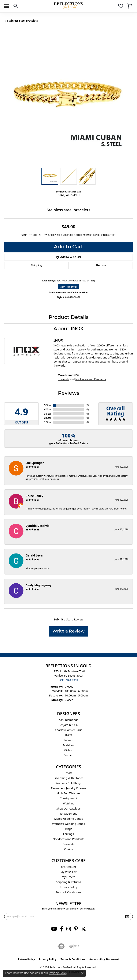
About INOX (68, 329)
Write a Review (68, 631)
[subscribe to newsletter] (127, 916)
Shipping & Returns (68, 882)
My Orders (68, 877)
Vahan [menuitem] (68, 755)
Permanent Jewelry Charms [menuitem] (68, 788)
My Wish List (68, 872)
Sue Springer (35, 463)
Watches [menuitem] (68, 803)
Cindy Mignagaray (38, 585)
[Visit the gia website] (74, 946)
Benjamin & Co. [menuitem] (68, 725)
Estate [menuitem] (68, 773)
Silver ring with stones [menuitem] (68, 778)
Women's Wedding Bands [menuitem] (68, 824)
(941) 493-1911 (69, 195)
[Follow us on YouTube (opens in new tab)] (54, 929)
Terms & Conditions (68, 892)
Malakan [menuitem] (68, 745)
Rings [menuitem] (68, 829)
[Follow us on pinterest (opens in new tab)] (76, 929)
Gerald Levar (35, 555)
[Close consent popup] (82, 973)
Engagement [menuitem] (68, 814)
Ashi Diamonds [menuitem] (68, 720)
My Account (68, 867)
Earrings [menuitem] (69, 834)
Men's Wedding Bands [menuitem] (68, 819)
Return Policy (26, 959)
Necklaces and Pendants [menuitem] (68, 839)
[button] (16, 7)
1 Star (48, 422)
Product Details (69, 318)
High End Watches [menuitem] (69, 793)
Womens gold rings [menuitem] (69, 783)
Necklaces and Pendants (91, 379)
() (87, 405)
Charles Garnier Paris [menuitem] (69, 730)
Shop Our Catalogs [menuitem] (68, 808)
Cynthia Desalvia (38, 526)
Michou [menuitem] (68, 750)
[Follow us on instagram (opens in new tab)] (69, 929)
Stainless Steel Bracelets (23, 21)
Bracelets (63, 379)
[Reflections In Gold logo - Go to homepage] (68, 6)
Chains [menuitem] (68, 849)
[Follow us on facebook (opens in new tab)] (62, 929)
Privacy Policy (68, 887)
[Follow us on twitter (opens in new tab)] (84, 929)
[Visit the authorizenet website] (61, 946)
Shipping (36, 266)
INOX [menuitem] (68, 735)
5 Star (48, 405)
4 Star (48, 409)
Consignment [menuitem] (68, 798)
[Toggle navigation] (7, 6)
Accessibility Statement (104, 959)
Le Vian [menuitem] (68, 740)
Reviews (69, 393)
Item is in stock (68, 287)
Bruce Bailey (34, 496)
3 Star (48, 414)
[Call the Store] (68, 680)
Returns (101, 266)
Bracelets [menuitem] (68, 844)
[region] (68, 99)
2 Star (48, 418)
